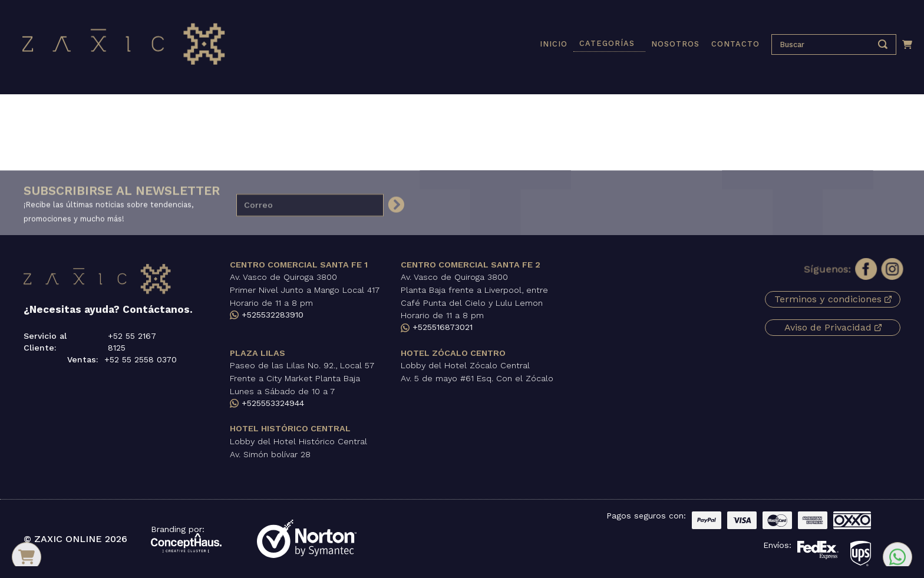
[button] (609, 44)
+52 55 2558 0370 (141, 359)
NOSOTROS (675, 44)
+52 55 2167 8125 (132, 342)
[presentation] (825, 44)
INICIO (554, 44)
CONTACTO (735, 44)
